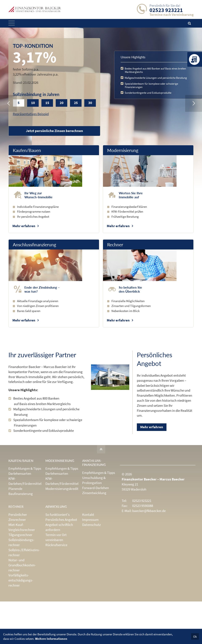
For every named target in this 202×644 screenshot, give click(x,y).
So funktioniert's (57, 515)
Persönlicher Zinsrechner (18, 517)
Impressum (90, 520)
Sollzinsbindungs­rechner (21, 542)
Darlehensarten (20, 473)
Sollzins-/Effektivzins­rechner (24, 552)
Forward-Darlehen (96, 488)
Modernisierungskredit (62, 489)
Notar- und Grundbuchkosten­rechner (22, 565)
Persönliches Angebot (61, 520)
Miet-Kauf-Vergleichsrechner (22, 527)
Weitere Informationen (51, 639)
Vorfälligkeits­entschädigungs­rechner (21, 580)
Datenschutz (91, 525)
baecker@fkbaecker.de (149, 511)
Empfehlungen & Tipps (25, 468)
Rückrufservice (56, 545)
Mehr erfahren (24, 226)
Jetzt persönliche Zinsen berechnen (54, 131)
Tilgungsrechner (20, 535)
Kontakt (88, 515)
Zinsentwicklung (94, 493)
